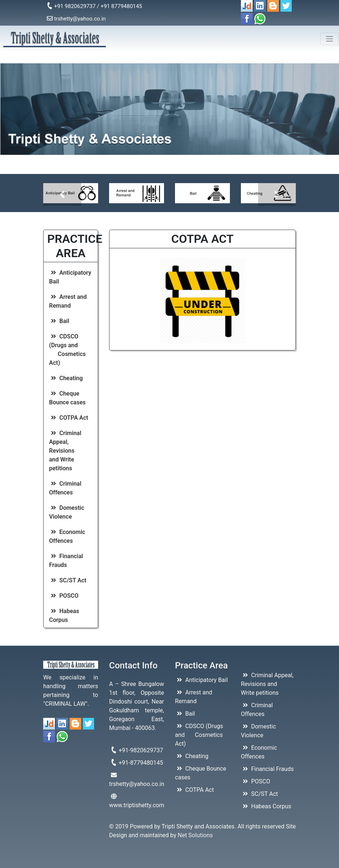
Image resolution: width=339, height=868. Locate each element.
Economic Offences (67, 536)
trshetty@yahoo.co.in (76, 19)
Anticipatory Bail (70, 277)
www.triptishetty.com (137, 801)
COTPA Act (69, 418)
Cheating (66, 378)
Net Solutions (195, 835)
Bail (59, 321)
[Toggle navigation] (329, 39)
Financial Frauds (66, 561)
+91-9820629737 (136, 750)
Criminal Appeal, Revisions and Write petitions (67, 451)
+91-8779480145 (136, 763)
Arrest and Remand (68, 301)
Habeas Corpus (64, 615)
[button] (62, 194)
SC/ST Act (68, 580)
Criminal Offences (65, 488)
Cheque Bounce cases (67, 398)
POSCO (64, 596)
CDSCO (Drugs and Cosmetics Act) (67, 350)
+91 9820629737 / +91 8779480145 (94, 6)
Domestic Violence (67, 512)
